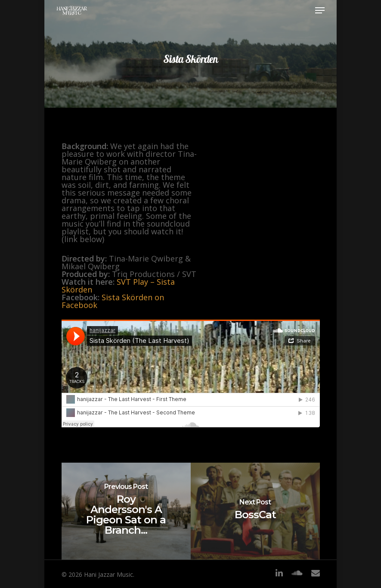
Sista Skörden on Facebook (113, 301)
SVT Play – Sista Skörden (118, 286)
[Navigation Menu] (320, 10)
